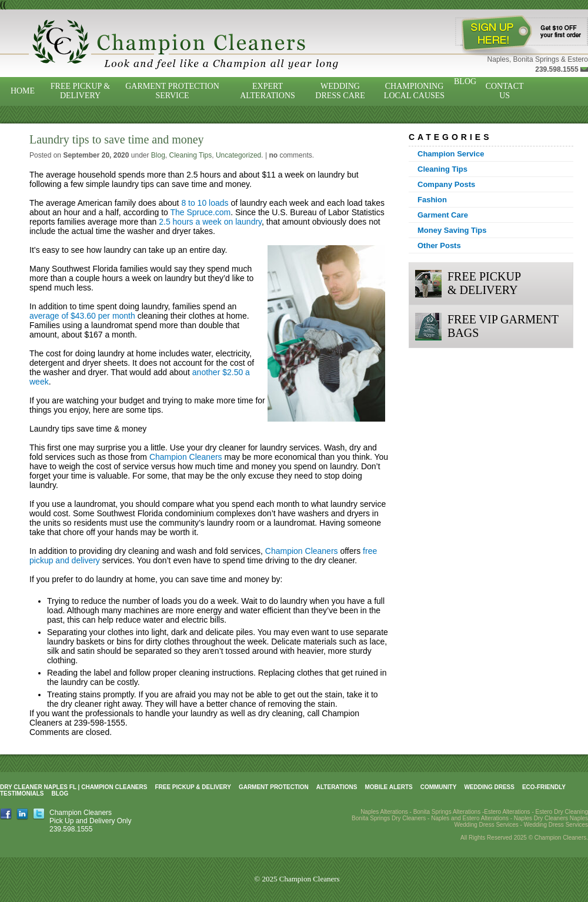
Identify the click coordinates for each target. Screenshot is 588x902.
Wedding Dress (489, 787)
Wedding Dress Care (340, 91)
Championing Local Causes (414, 91)
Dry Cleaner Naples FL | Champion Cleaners (73, 787)
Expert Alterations (268, 91)
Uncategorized (238, 155)
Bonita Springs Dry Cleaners (389, 818)
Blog (465, 81)
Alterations (337, 787)
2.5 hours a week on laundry (210, 222)
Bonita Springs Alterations (447, 812)
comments (290, 155)
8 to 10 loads (205, 203)
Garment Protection (274, 787)
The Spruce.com (200, 212)
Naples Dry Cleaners (541, 818)
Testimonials (22, 794)
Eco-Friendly (544, 787)
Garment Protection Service (172, 91)
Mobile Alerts (388, 787)
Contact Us (505, 91)
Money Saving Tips (452, 230)
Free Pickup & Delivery (80, 91)
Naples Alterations (384, 812)
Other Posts (439, 245)
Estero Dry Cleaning (562, 812)
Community (439, 787)
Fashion (432, 200)
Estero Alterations (507, 812)
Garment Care (443, 215)
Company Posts (446, 184)
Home (23, 91)
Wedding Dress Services (556, 825)
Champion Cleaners (186, 457)
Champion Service (451, 154)
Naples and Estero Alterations (470, 818)
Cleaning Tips (191, 155)
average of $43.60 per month (82, 316)
